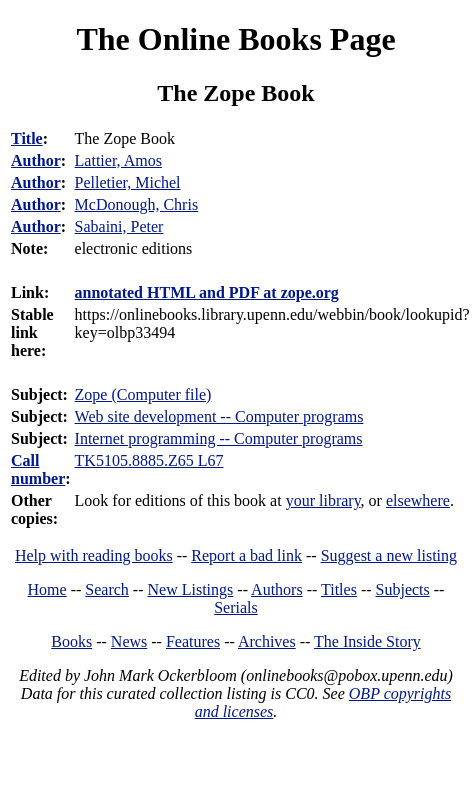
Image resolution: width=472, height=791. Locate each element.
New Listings (191, 589)
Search (107, 589)
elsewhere (418, 500)
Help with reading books (94, 555)
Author (36, 160)
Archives (267, 641)
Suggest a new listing (389, 555)
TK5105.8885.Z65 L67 (149, 460)
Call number (38, 469)
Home (47, 589)
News (129, 641)
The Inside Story (367, 641)
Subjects (403, 589)
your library (323, 500)
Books (71, 641)
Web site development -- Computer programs (219, 416)
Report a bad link (246, 555)
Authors (277, 589)
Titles (339, 589)
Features (193, 641)
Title (27, 138)
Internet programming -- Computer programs (219, 438)
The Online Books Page (235, 39)
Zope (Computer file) (143, 394)
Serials (236, 607)
